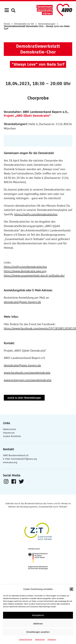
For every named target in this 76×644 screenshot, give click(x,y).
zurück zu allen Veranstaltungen (24, 398)
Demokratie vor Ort (24, 24)
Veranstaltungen (47, 24)
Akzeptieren (38, 615)
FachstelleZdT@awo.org (24, 459)
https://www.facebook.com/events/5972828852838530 (40, 328)
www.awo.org (10, 462)
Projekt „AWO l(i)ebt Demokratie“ (27, 116)
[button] (71, 589)
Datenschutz (40, 639)
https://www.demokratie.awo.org (25, 271)
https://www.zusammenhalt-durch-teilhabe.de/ (34, 276)
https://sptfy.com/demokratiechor (36, 214)
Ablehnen (38, 624)
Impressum (52, 639)
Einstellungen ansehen (38, 632)
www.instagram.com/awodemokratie (28, 380)
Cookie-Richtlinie (26, 639)
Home (7, 24)
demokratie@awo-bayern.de (22, 302)
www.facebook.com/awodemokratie (27, 373)
